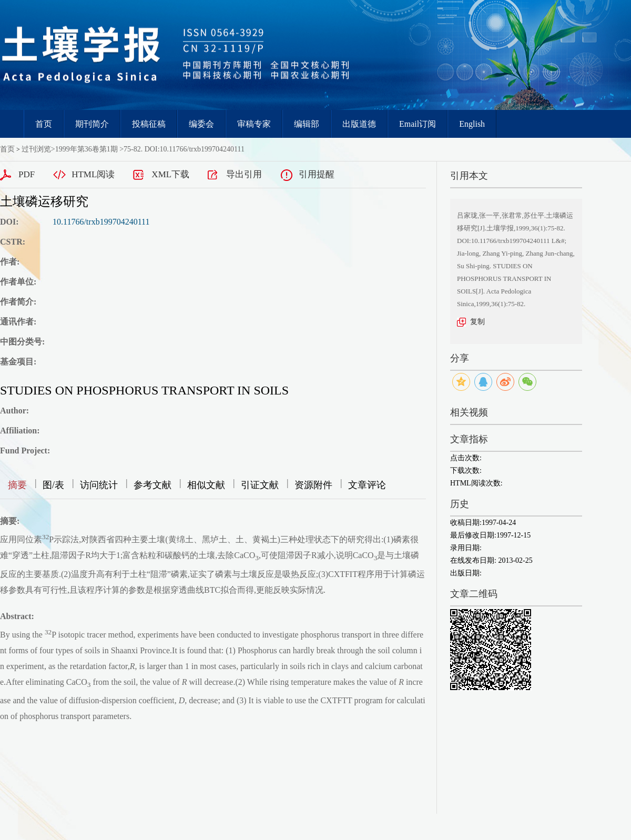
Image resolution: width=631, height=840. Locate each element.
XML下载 (170, 174)
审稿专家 (254, 124)
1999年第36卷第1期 (86, 149)
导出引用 (244, 174)
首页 (44, 124)
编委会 (201, 124)
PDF (27, 174)
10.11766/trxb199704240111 (101, 222)
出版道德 (359, 124)
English (472, 124)
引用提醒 (317, 174)
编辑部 (307, 124)
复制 (477, 322)
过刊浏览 (36, 149)
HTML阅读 (93, 174)
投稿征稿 (149, 124)
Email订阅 (418, 124)
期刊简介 (92, 124)
